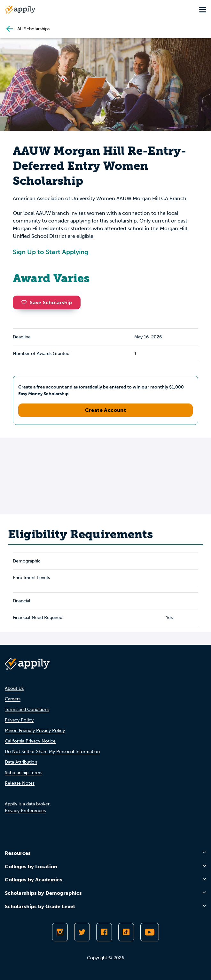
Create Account (106, 410)
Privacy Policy (19, 720)
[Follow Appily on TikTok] (126, 932)
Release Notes (20, 783)
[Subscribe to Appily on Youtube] (150, 932)
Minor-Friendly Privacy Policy (35, 731)
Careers (13, 699)
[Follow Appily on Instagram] (60, 932)
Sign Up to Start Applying (51, 252)
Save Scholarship (47, 302)
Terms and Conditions (27, 709)
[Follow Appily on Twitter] (82, 932)
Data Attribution (21, 762)
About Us (14, 688)
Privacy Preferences (25, 811)
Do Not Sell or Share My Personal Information (52, 752)
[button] (26, 302)
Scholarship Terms (23, 773)
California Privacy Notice (30, 741)
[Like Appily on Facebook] (104, 932)
